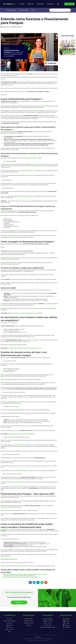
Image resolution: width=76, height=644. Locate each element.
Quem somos (31, 4)
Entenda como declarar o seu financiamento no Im (21, 313)
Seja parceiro (41, 4)
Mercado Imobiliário (24, 10)
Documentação (8, 299)
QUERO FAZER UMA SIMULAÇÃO (9, 559)
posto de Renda (38, 313)
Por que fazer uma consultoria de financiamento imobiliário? (19, 576)
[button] (30, 582)
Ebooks (33, 10)
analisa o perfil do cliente (39, 164)
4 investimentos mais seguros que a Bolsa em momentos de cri (24, 348)
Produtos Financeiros (11, 10)
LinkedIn (27, 445)
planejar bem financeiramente (19, 482)
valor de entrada (38, 171)
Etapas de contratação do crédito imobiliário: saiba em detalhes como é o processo (25, 574)
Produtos (22, 4)
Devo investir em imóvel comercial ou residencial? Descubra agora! (21, 577)
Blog (58, 4)
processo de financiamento (30, 158)
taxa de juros (29, 171)
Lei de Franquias (6, 211)
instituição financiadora (14, 236)
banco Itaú (4, 305)
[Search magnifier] (69, 10)
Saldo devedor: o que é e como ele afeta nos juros (21, 434)
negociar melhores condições (13, 403)
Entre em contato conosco (20, 566)
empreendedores (19, 445)
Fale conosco (50, 4)
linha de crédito (45, 106)
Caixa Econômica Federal (23, 196)
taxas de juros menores (34, 111)
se (41, 348)
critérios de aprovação (8, 132)
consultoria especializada (10, 164)
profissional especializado (22, 471)
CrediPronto (5, 529)
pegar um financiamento (12, 259)
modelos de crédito (6, 507)
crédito (27, 410)
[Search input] (59, 10)
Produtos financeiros (17, 27)
